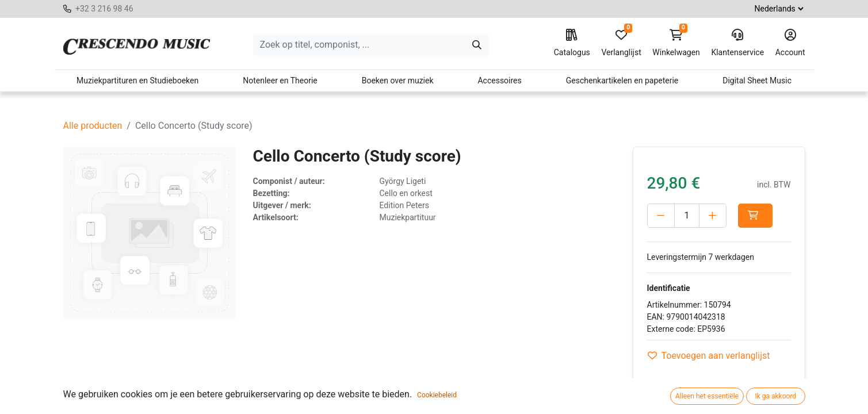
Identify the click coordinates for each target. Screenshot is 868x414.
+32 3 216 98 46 (104, 9)
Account (790, 43)
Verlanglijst (621, 43)
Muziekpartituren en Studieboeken (137, 80)
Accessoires (499, 80)
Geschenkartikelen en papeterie (622, 80)
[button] (755, 216)
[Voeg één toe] (713, 216)
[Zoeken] (477, 45)
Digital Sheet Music (757, 80)
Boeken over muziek (398, 80)
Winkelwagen (676, 43)
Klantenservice (737, 43)
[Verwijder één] (661, 216)
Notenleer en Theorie (280, 80)
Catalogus (572, 43)
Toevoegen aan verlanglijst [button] (709, 356)
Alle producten (93, 126)
